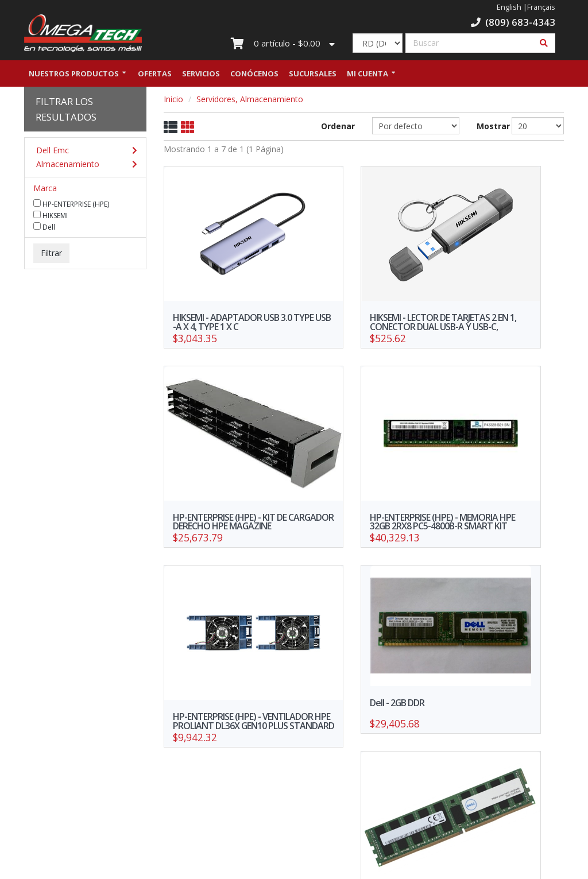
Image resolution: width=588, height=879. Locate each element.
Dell (44, 230)
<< (323, 675)
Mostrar (486, 129)
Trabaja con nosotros (248, 760)
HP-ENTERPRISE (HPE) (71, 207)
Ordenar (338, 129)
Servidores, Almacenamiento (250, 102)
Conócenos (254, 76)
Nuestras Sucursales (155, 771)
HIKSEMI (51, 218)
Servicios (201, 76)
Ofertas (155, 76)
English (509, 7)
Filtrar (51, 256)
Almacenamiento (82, 167)
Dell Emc (82, 153)
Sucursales (313, 76)
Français (541, 7)
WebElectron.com (311, 867)
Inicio (173, 102)
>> (404, 675)
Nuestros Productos (74, 76)
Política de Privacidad (155, 787)
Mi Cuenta (367, 76)
